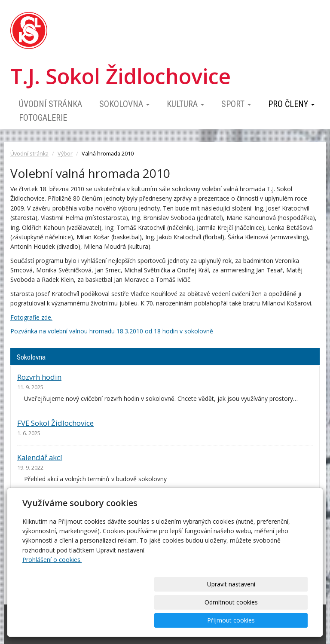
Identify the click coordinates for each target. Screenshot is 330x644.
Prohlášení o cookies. (52, 596)
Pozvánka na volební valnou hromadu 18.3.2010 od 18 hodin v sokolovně (112, 331)
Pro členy (291, 104)
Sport (236, 104)
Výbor (65, 154)
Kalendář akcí (40, 457)
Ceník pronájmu (44, 503)
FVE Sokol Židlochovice (55, 423)
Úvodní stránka (50, 104)
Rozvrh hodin (39, 377)
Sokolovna (124, 104)
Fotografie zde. (31, 317)
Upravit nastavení (133, 620)
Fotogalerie (43, 118)
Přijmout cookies (275, 620)
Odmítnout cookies (204, 620)
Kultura (185, 104)
